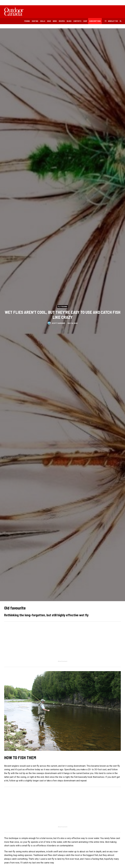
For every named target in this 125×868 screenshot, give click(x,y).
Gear (49, 21)
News (55, 21)
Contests (77, 21)
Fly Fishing (62, 306)
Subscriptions (95, 21)
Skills (43, 21)
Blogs (69, 21)
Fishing (27, 21)
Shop (85, 21)
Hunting (35, 21)
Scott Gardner (59, 323)
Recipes (62, 21)
